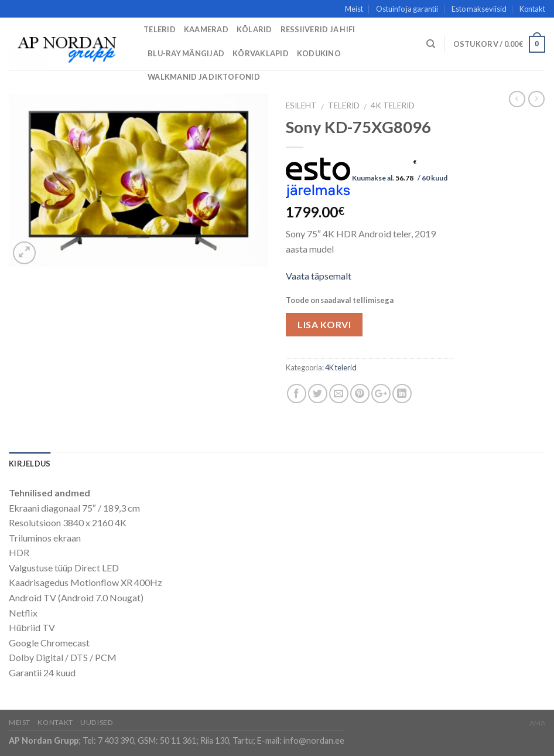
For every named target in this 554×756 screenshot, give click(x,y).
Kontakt (532, 9)
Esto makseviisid (479, 9)
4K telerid (393, 105)
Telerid (160, 29)
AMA (537, 723)
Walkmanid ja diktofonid (204, 77)
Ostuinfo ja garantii (407, 9)
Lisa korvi (324, 324)
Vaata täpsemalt (319, 276)
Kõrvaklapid (261, 53)
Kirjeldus (30, 464)
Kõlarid (254, 29)
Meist (354, 9)
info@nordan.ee (314, 740)
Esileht (301, 105)
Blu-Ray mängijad (186, 53)
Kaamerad (206, 29)
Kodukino (319, 53)
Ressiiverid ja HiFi (318, 29)
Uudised (97, 722)
